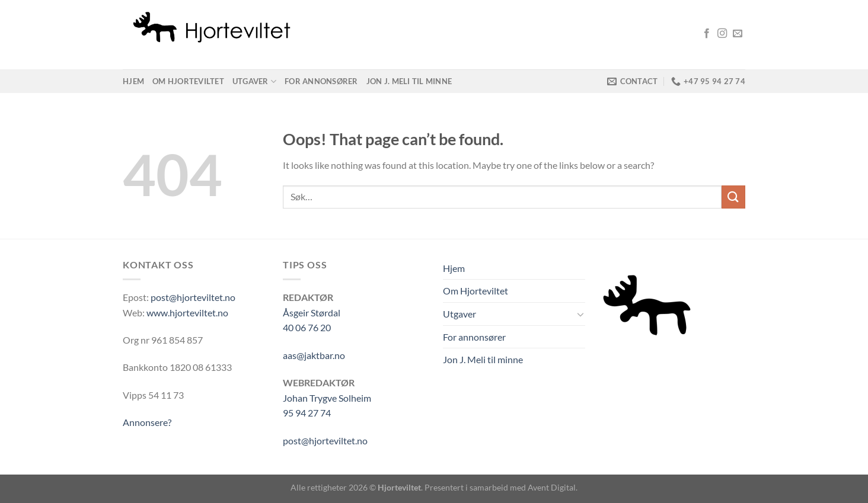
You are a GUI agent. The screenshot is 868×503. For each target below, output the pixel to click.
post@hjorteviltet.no (193, 297)
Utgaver (254, 81)
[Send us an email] (738, 34)
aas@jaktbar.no (314, 355)
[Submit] (733, 197)
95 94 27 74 (307, 413)
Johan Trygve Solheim (327, 398)
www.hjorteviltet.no (187, 313)
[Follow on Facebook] (707, 34)
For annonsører (321, 81)
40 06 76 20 (307, 327)
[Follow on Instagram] (722, 34)
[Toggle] (580, 314)
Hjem (133, 81)
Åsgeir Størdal (312, 313)
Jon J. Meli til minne (409, 81)
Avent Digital (552, 487)
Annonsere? (147, 422)
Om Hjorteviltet (188, 81)
